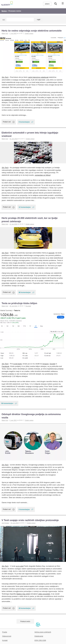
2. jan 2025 (13, 33)
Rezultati (28, 306)
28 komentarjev (25, 608)
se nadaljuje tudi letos (10, 100)
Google (52, 364)
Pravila (5, 632)
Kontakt (5, 640)
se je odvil (20, 566)
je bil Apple (18, 364)
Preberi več (7, 122)
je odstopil (16, 467)
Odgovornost (7, 636)
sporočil (51, 253)
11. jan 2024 (13, 224)
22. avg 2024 (14, 139)
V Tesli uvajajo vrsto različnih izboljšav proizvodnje (30, 520)
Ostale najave (29, 33)
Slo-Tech (5, 77)
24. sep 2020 (15, 523)
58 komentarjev (7, 403)
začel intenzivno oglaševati (38, 77)
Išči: (4, 20)
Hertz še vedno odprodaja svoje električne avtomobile (32, 31)
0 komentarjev (24, 509)
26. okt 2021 (13, 306)
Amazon (46, 364)
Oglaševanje (39, 636)
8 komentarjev (24, 122)
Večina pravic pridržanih (43, 632)
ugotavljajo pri (43, 175)
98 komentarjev (25, 292)
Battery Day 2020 (23, 594)
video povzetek (44, 594)
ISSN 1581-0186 (40, 640)
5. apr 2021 (13, 420)
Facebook (6, 366)
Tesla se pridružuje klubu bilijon (19, 303)
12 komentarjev (25, 207)
